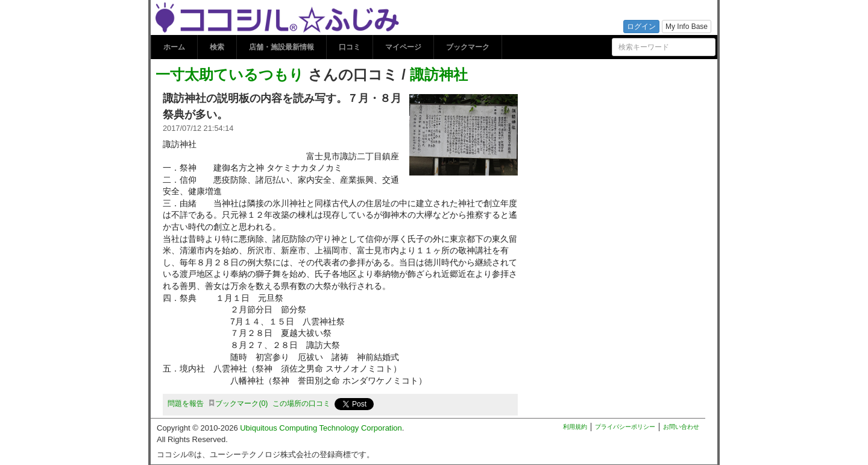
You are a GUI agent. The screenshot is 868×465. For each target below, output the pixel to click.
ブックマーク (468, 47)
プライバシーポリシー (625, 427)
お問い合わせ (681, 427)
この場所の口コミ (301, 403)
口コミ (350, 47)
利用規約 (575, 427)
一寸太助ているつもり (230, 74)
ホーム (174, 47)
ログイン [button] (641, 27)
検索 (217, 47)
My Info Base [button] (687, 27)
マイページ (403, 47)
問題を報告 (186, 403)
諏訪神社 (439, 74)
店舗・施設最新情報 (281, 47)
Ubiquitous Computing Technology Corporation (321, 428)
